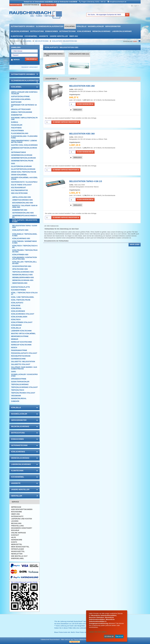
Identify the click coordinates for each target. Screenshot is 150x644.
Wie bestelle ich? (19, 556)
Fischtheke (16, 128)
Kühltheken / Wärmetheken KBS (25, 242)
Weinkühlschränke (101, 31)
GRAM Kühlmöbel (19, 175)
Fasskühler (17, 125)
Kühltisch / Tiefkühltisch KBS (25, 247)
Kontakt (15, 535)
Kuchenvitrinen (18, 290)
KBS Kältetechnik (42, 41)
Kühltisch (16, 319)
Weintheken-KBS (20, 283)
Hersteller (24, 496)
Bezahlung (16, 523)
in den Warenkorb (85, 104)
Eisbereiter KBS (20, 210)
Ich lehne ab (109, 636)
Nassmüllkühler (96, 26)
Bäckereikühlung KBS (23, 203)
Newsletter (17, 554)
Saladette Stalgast (21, 364)
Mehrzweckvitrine (20, 336)
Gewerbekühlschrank (22, 155)
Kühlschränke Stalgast (23, 314)
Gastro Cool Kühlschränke (24, 145)
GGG (13, 163)
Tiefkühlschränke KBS (23, 272)
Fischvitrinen (17, 131)
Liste (73, 79)
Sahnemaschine (18, 359)
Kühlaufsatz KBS (20, 230)
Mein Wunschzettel (20, 547)
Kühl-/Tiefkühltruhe (21, 300)
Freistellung (17, 526)
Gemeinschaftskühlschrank (24, 149)
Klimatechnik (17, 36)
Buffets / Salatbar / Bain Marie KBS (25, 206)
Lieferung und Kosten (22, 519)
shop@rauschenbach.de (118, 2)
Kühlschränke (84, 31)
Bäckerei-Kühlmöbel (21, 99)
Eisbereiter (17, 115)
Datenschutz (17, 516)
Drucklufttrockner (21, 109)
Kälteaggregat (18, 188)
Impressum (16, 507)
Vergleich (77, 110)
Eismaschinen (52, 31)
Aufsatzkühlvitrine (20, 96)
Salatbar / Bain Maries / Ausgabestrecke (24, 368)
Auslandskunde (49, 5)
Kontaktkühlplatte (21, 287)
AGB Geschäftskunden (22, 509)
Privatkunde (16, 5)
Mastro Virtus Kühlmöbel (23, 334)
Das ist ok (119, 636)
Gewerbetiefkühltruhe (22, 161)
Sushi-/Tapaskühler (20, 382)
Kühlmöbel (70, 26)
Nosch (14, 348)
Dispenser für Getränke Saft (24, 106)
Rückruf (15, 530)
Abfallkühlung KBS (22, 197)
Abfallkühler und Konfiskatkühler (24, 93)
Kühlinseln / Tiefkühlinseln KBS (25, 235)
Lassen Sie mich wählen (98, 632)
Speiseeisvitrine (19, 379)
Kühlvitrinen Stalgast (22, 322)
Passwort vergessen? (30, 67)
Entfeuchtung (37, 31)
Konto (14, 542)
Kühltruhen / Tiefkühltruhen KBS (25, 251)
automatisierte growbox (23, 26)
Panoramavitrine (19, 350)
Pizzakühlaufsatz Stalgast (24, 353)
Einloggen (31, 59)
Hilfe (13, 537)
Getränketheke (19, 152)
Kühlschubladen (19, 317)
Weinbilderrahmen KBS (23, 277)
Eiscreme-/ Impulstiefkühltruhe (24, 119)
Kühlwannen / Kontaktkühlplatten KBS (25, 258)
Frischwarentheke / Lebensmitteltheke (24, 141)
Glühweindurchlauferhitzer (50, 26)
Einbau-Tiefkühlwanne (22, 112)
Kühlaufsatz (17, 303)
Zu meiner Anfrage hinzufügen (66, 122)
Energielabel (18, 558)
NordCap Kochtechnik (22, 342)
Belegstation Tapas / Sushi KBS (25, 226)
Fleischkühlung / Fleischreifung (24, 137)
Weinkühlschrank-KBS (23, 280)
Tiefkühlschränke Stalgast (24, 387)
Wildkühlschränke (20, 31)
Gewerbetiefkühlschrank (24, 158)
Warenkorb (17, 540)
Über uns (74, 36)
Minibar (15, 339)
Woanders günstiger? (22, 528)
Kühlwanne (16, 325)
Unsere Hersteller (59, 36)
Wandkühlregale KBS (22, 275)
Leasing (15, 521)
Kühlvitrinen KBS (20, 255)
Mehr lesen (135, 245)
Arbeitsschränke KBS (22, 200)
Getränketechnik (67, 31)
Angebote (44, 36)
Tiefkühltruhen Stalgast (23, 393)
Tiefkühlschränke (20, 384)
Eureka (15, 122)
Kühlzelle (82, 26)
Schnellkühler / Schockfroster (24, 375)
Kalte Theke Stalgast (21, 185)
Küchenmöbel (31, 36)
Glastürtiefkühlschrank (23, 169)
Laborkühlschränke (122, 31)
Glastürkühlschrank (22, 166)
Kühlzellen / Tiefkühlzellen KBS (25, 263)
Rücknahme (17, 512)
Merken (17, 60)
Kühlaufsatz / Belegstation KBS (64, 41)
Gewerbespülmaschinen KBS (24, 216)
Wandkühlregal (19, 398)
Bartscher (16, 102)
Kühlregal (16, 308)
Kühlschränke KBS (21, 238)
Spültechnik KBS (20, 269)
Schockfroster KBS (22, 266)
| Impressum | (75, 642)
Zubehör (15, 401)
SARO (13, 372)
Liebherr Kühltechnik (21, 331)
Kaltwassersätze (20, 190)
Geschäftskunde (31, 5)
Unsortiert (52, 79)
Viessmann (16, 396)
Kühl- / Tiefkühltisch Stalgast (24, 293)
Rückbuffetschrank (21, 356)
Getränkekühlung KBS (23, 213)
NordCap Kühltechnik (21, 345)
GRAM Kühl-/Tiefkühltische (24, 172)
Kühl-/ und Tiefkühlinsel (23, 297)
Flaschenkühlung (20, 133)
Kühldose (16, 305)
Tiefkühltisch (18, 390)
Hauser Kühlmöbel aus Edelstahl (24, 178)
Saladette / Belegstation (23, 362)
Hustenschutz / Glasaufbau (24, 182)
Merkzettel (17, 544)
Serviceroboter (113, 26)
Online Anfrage (18, 533)
